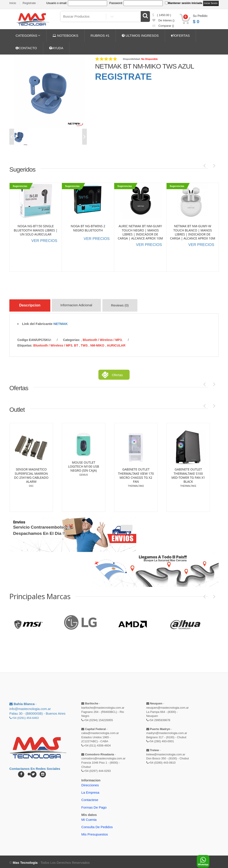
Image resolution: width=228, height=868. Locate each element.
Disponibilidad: (132, 59)
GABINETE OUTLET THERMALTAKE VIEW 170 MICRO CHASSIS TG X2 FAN (188, 474)
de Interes (163, 20)
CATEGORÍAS (28, 35)
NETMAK (61, 322)
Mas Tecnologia (25, 861)
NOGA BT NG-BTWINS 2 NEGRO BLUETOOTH (88, 228)
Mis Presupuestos (95, 833)
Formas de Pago (94, 806)
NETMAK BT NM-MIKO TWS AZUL (145, 66)
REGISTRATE (123, 77)
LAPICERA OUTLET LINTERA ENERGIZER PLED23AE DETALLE (31, 466)
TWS (85, 344)
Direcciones (90, 783)
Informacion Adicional (80, 306)
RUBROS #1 (100, 35)
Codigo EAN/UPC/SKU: (34, 338)
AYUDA (56, 48)
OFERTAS (180, 35)
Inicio (13, 3)
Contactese (90, 798)
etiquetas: (25, 344)
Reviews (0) (124, 306)
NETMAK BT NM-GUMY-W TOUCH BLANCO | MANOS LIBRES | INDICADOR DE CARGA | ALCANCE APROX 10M (193, 232)
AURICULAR (116, 344)
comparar (163, 26)
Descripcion (31, 305)
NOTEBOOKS (65, 35)
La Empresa (90, 791)
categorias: (72, 338)
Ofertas (117, 373)
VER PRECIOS (44, 241)
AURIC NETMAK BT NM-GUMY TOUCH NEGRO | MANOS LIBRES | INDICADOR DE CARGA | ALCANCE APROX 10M (140, 232)
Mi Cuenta (89, 818)
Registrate (29, 3)
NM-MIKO (98, 344)
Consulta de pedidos (97, 825)
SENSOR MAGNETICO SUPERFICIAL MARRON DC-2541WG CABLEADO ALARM (83, 474)
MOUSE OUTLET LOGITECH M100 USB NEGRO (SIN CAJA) (135, 465)
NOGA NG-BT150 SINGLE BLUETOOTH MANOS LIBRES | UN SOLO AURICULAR (36, 230)
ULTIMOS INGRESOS (140, 35)
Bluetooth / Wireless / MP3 (102, 338)
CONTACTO (26, 48)
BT (76, 344)
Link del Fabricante (37, 322)
